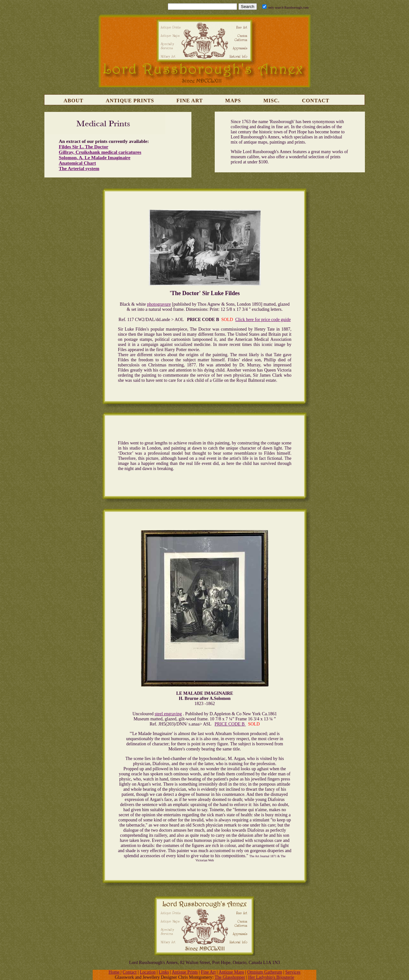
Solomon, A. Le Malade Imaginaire (95, 158)
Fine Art (190, 101)
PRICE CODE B (230, 724)
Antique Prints (130, 101)
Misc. (271, 101)
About (73, 101)
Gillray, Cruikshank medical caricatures (100, 152)
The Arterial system (79, 169)
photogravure (159, 304)
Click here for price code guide (263, 320)
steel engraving (168, 714)
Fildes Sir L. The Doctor (84, 147)
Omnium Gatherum (265, 972)
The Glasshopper (230, 977)
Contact (316, 101)
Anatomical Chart (77, 163)
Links (164, 972)
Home (115, 972)
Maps (233, 101)
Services (293, 972)
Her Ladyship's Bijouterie (271, 977)
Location (148, 972)
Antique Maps (231, 972)
